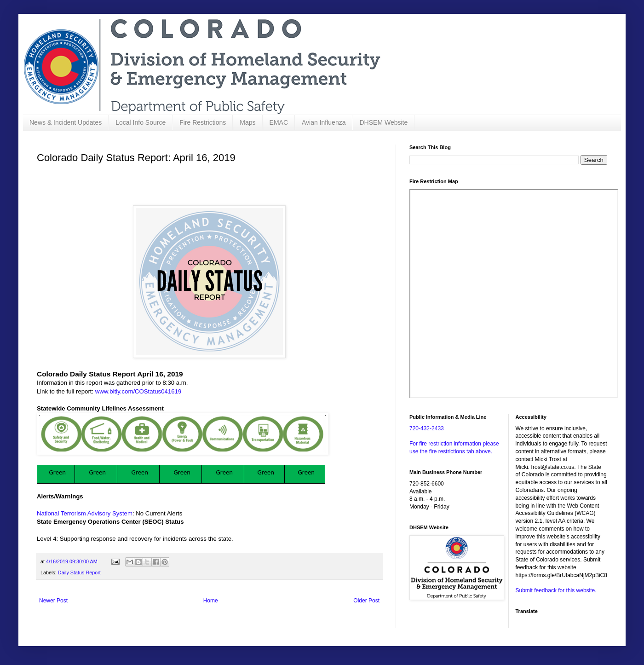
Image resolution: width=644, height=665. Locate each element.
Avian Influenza (324, 122)
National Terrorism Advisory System (85, 513)
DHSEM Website (383, 122)
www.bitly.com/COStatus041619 (138, 391)
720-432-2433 (427, 428)
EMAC (279, 122)
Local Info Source (141, 122)
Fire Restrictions (203, 122)
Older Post (366, 601)
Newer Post (53, 601)
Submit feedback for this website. (556, 590)
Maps (247, 122)
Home (211, 601)
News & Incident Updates (66, 122)
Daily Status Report (79, 572)
